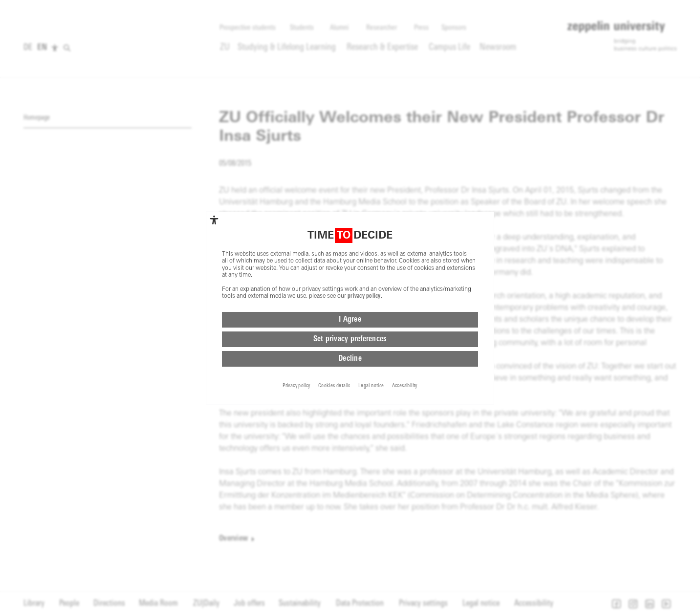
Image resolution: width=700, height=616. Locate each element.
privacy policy (364, 298)
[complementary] (214, 221)
